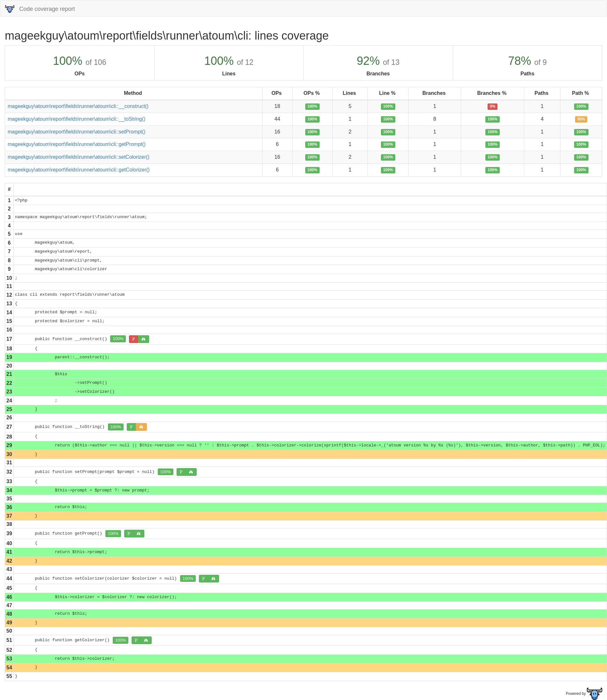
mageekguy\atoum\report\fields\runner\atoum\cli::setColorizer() (79, 157)
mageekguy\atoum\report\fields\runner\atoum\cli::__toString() (76, 119)
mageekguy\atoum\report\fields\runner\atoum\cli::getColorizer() (79, 170)
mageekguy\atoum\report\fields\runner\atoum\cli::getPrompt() (77, 144)
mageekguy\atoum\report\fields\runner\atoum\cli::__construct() (78, 106)
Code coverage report (40, 9)
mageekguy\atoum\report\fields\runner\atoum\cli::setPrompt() (76, 132)
